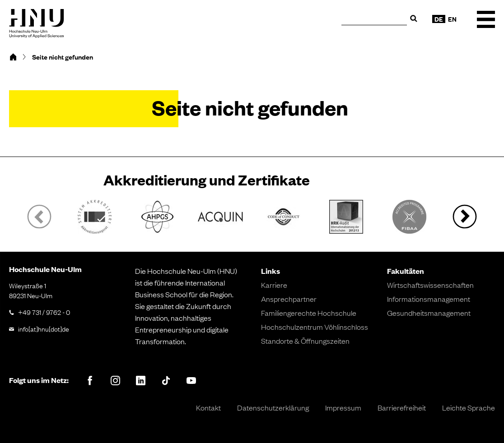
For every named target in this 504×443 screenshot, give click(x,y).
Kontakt (208, 407)
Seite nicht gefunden (63, 57)
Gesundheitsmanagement (429, 313)
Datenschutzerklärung (273, 407)
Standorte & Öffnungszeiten (305, 341)
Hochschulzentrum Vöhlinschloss (315, 327)
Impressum (343, 407)
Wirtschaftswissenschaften (430, 285)
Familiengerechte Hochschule (309, 313)
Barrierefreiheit (402, 407)
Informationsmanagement (429, 299)
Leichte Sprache (469, 407)
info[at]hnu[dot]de (44, 328)
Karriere (274, 285)
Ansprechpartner (289, 299)
